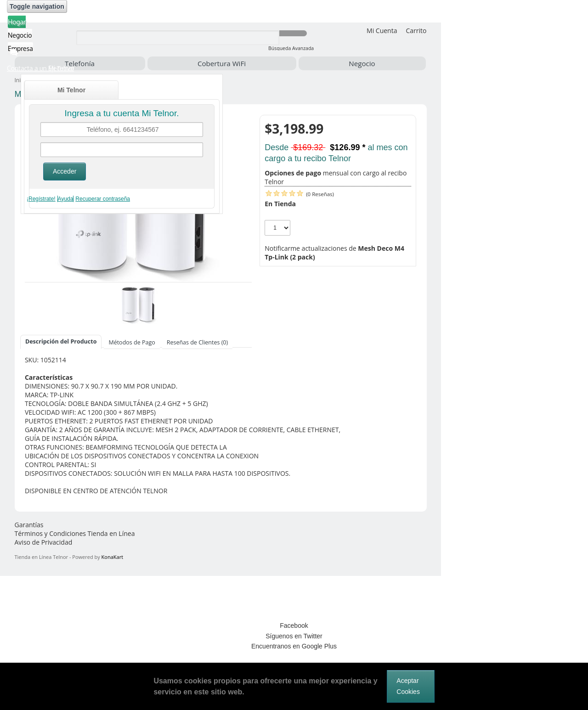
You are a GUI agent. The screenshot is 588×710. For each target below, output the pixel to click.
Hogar (17, 22)
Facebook (294, 625)
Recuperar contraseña (103, 199)
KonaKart (112, 557)
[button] (54, 68)
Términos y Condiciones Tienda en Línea (75, 533)
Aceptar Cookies (408, 686)
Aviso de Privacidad (44, 542)
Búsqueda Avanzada (291, 48)
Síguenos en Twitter (294, 636)
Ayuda (66, 199)
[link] (294, 593)
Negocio (362, 63)
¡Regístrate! (41, 199)
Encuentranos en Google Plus (294, 646)
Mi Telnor (71, 90)
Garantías (29, 525)
